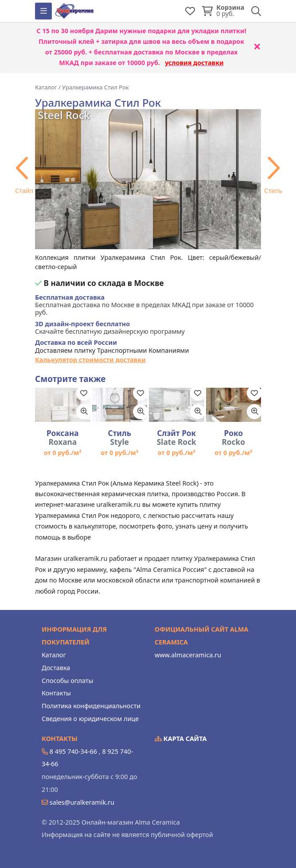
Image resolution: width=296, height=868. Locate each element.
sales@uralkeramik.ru (82, 802)
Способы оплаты (67, 681)
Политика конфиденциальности (91, 706)
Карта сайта (181, 739)
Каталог (54, 655)
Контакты (56, 693)
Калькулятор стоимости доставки (90, 360)
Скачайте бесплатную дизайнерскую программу (110, 328)
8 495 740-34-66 (73, 751)
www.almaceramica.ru (188, 655)
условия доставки (194, 63)
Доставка (56, 668)
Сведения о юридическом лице (90, 719)
